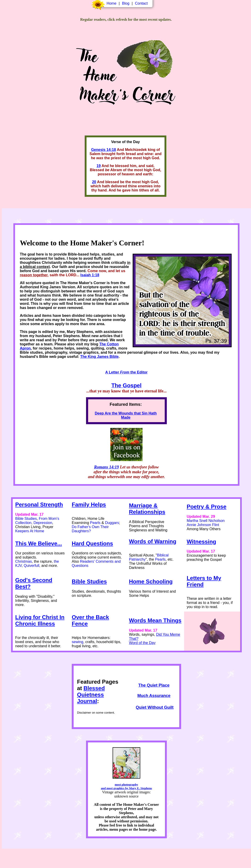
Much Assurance (154, 696)
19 (99, 166)
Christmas (24, 561)
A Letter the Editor (126, 372)
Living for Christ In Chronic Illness (40, 620)
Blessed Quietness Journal (91, 695)
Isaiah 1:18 (90, 275)
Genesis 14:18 (104, 150)
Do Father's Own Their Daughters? (90, 529)
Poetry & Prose (206, 507)
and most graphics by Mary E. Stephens (126, 788)
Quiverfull (32, 566)
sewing (78, 642)
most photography (126, 784)
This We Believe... (39, 543)
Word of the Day (142, 643)
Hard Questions (92, 543)
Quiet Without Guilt (155, 707)
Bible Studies (26, 519)
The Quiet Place (154, 685)
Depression (43, 523)
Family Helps (89, 505)
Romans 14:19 (107, 467)
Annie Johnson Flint (203, 525)
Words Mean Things (155, 620)
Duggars (112, 523)
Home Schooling (151, 581)
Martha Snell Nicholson (206, 521)
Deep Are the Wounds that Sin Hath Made (126, 415)
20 (94, 182)
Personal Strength (39, 505)
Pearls (95, 523)
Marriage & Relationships (147, 509)
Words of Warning (153, 541)
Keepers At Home (30, 531)
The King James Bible (99, 357)
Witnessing (201, 542)
